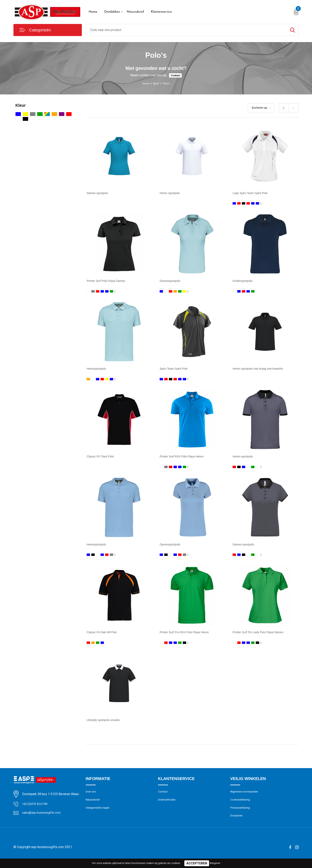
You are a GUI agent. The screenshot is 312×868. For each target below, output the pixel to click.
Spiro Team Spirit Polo (175, 371)
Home (93, 12)
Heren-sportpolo (244, 459)
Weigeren (215, 863)
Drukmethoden (168, 807)
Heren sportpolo (171, 193)
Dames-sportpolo (245, 548)
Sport (156, 83)
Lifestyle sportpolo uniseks (106, 726)
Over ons (92, 799)
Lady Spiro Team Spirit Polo (252, 193)
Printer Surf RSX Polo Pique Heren (185, 459)
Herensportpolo (98, 371)
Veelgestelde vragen (99, 816)
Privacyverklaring (241, 816)
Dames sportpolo (99, 193)
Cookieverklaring (241, 807)
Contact (175, 75)
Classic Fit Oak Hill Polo (104, 637)
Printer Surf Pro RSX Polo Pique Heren (187, 637)
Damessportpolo (171, 282)
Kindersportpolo (244, 282)
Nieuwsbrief (135, 12)
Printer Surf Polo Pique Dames (109, 282)
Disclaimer (237, 825)
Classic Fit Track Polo (102, 459)
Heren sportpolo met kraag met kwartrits (261, 371)
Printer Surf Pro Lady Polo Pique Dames (261, 637)
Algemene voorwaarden (246, 799)
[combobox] (186, 30)
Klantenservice (161, 12)
